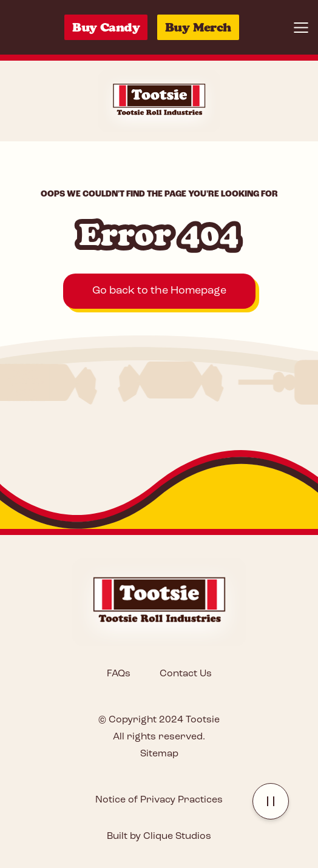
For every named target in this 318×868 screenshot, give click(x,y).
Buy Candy (106, 27)
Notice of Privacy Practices (159, 800)
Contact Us (186, 674)
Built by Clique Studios (159, 836)
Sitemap (159, 754)
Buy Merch (198, 27)
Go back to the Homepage (159, 291)
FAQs (119, 674)
